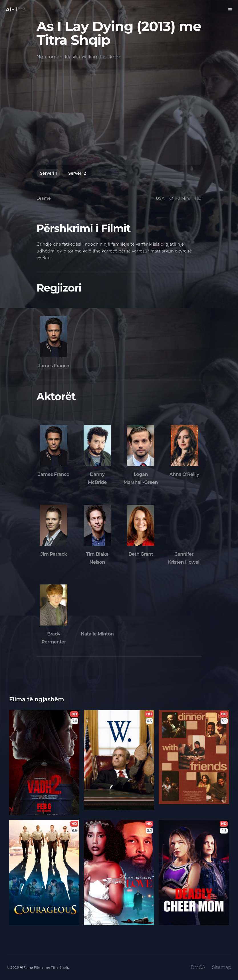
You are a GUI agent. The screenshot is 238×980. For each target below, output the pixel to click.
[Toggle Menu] (230, 10)
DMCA (198, 967)
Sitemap (222, 967)
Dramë (44, 198)
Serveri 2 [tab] (77, 173)
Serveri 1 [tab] (48, 173)
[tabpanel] (119, 117)
